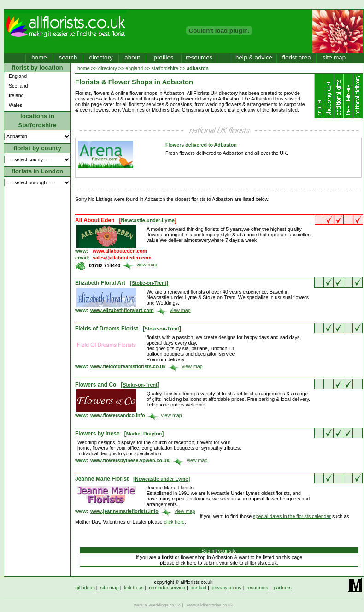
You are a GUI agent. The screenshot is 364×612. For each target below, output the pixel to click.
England (18, 76)
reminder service (167, 588)
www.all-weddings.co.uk (157, 605)
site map (334, 57)
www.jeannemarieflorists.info (124, 511)
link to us (134, 588)
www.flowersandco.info (118, 415)
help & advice (254, 57)
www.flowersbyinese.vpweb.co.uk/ (130, 460)
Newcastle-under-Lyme (148, 220)
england (134, 68)
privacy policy (227, 588)
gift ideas (85, 588)
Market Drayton (144, 434)
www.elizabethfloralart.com (122, 310)
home (39, 57)
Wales (15, 105)
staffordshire (165, 68)
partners (283, 588)
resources (199, 57)
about (132, 57)
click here (174, 522)
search (68, 57)
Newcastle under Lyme (161, 479)
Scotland (18, 86)
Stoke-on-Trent (149, 283)
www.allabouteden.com (120, 251)
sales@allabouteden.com (122, 258)
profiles (164, 57)
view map (147, 265)
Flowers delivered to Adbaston (201, 145)
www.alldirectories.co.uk (210, 605)
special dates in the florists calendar (292, 516)
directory (101, 57)
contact (199, 588)
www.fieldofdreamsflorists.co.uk (128, 366)
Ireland (16, 95)
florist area (296, 57)
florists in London (38, 171)
